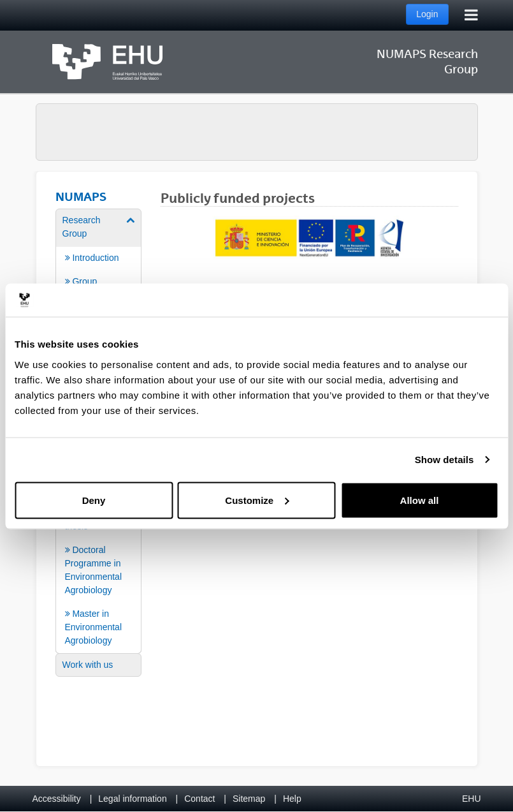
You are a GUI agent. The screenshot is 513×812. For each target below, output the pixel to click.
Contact (199, 799)
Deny (94, 500)
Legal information (132, 799)
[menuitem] (99, 269)
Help (292, 799)
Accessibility (57, 799)
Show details (444, 460)
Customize (257, 500)
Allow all (420, 500)
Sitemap (249, 799)
